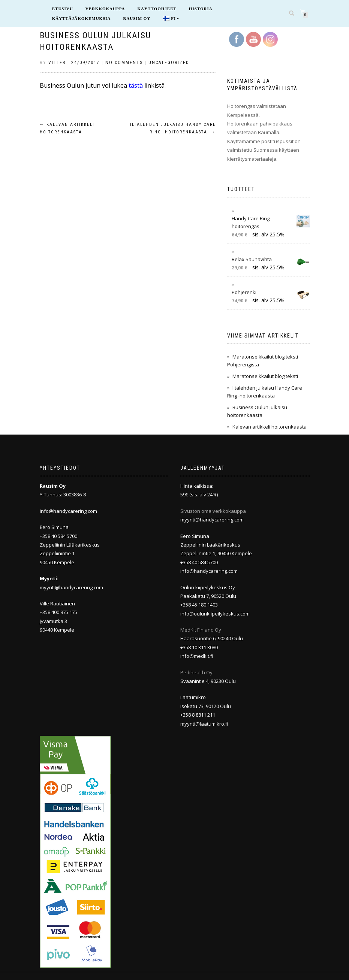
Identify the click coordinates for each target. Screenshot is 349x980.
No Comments (124, 63)
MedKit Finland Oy (201, 630)
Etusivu (63, 9)
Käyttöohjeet (157, 9)
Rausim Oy (137, 18)
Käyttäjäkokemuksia (82, 18)
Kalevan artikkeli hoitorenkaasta (270, 427)
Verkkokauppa (105, 9)
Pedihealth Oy (196, 672)
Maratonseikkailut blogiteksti (265, 376)
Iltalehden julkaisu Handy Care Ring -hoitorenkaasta (173, 128)
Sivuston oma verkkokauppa (213, 511)
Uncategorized (169, 63)
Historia (201, 9)
